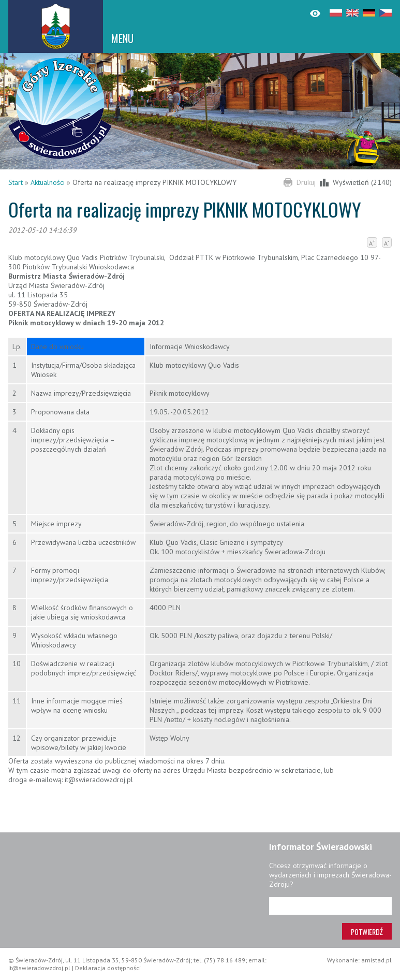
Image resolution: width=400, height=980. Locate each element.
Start (16, 182)
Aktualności (48, 182)
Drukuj (306, 182)
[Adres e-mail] (330, 906)
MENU (122, 38)
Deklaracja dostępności (108, 968)
